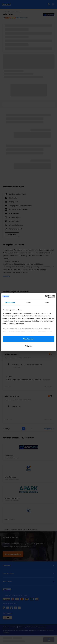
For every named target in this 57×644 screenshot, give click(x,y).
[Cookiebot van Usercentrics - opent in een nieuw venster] (45, 296)
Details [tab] (29, 302)
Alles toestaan (28, 339)
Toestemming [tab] (10, 302)
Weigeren (28, 346)
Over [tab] (47, 302)
